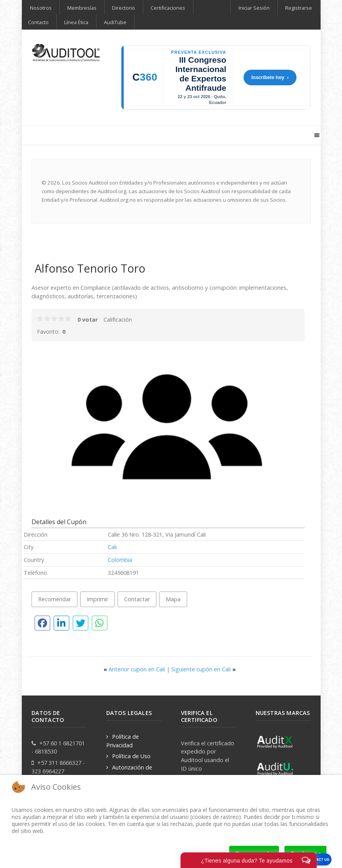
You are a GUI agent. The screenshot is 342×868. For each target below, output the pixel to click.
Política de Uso (131, 756)
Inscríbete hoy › (270, 77)
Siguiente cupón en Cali (203, 669)
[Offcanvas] (317, 135)
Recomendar (54, 599)
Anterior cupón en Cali (135, 669)
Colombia (120, 560)
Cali (112, 547)
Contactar (137, 599)
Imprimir (97, 599)
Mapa (173, 599)
